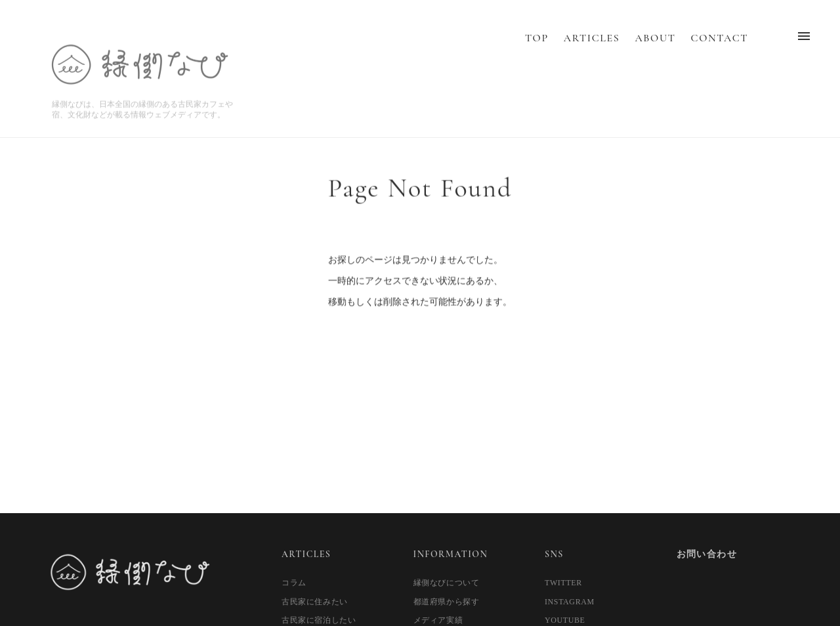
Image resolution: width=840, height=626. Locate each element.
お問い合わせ (707, 554)
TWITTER (563, 583)
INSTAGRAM (570, 602)
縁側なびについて (447, 583)
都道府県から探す (447, 602)
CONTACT (720, 50)
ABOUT (655, 50)
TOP (537, 50)
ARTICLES (592, 50)
